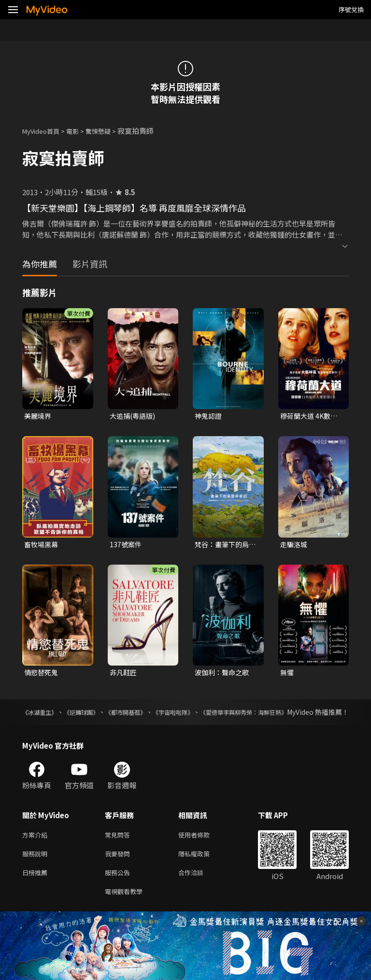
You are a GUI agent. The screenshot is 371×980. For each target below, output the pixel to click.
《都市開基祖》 (152, 715)
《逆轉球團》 (96, 715)
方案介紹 (37, 848)
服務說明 (37, 869)
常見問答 (119, 848)
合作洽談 (199, 889)
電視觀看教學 (127, 909)
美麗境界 (39, 416)
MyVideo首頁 (44, 131)
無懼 (287, 675)
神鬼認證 (209, 416)
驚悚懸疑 (109, 131)
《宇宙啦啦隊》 (212, 715)
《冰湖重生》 (43, 715)
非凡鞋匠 (124, 675)
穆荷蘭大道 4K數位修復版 (311, 416)
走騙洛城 (295, 546)
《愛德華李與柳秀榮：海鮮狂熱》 (298, 715)
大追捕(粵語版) (134, 416)
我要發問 (119, 869)
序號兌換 (351, 9)
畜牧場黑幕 (42, 546)
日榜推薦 (37, 889)
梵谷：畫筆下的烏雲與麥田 (224, 546)
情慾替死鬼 (42, 675)
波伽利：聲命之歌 (224, 675)
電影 (80, 131)
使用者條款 (202, 848)
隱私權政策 (202, 869)
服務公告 (119, 889)
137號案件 (126, 546)
